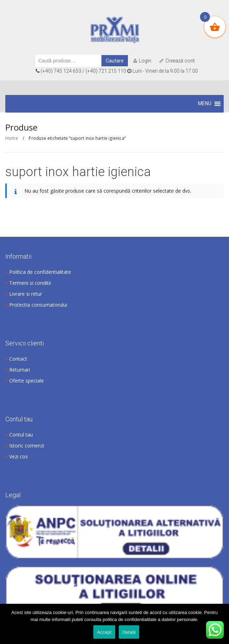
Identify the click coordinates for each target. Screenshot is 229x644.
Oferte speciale (27, 381)
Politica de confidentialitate (40, 272)
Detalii (129, 632)
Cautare (115, 61)
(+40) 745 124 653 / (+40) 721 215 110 (81, 71)
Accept (104, 632)
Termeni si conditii (30, 283)
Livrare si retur (26, 294)
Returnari (20, 370)
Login (142, 61)
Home (12, 138)
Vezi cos (19, 456)
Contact (18, 359)
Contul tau (21, 435)
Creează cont (177, 61)
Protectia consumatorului (38, 305)
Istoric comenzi (27, 446)
